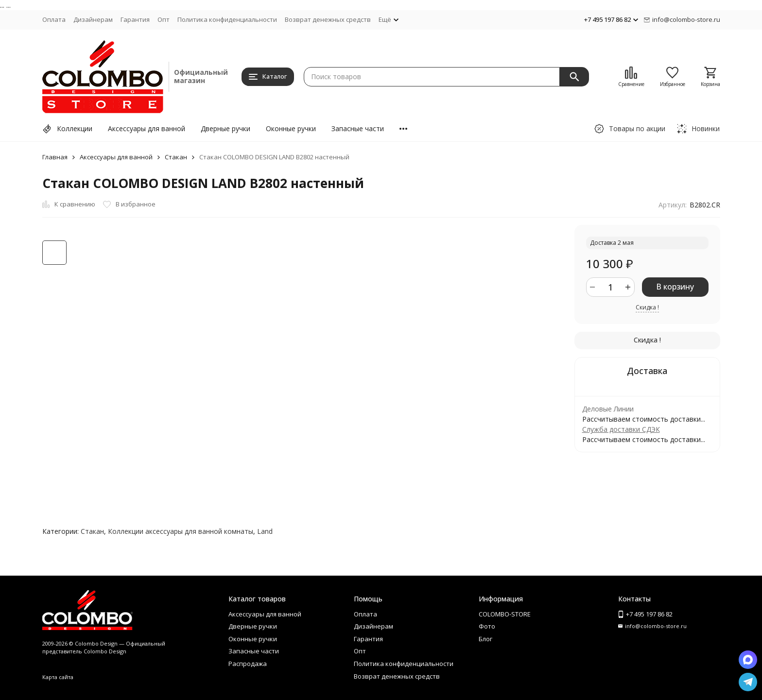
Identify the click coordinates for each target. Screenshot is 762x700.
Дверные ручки (225, 128)
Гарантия (135, 19)
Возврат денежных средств (328, 19)
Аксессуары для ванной (147, 128)
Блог (485, 639)
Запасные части (358, 128)
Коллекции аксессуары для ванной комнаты (181, 531)
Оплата (54, 19)
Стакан (176, 157)
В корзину (675, 287)
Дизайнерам (93, 19)
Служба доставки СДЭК (621, 429)
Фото (487, 626)
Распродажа (248, 664)
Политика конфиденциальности (227, 19)
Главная (55, 157)
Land (265, 531)
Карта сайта (58, 677)
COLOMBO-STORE (505, 614)
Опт (164, 19)
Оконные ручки (291, 128)
